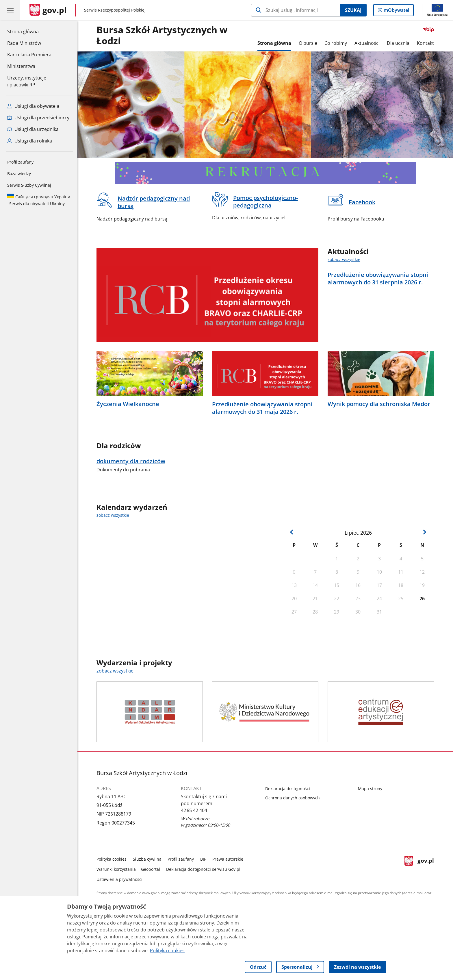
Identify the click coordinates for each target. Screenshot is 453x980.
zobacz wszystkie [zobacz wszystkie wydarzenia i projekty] (115, 671)
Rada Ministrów (24, 43)
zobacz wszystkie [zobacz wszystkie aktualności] (344, 259)
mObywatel (396, 11)
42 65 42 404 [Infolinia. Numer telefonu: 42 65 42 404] (194, 810)
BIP (203, 859)
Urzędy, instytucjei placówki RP (27, 81)
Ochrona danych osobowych (293, 798)
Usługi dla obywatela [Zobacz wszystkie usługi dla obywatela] (33, 106)
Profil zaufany (20, 162)
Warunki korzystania (116, 869)
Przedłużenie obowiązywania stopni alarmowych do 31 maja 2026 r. (262, 408)
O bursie (308, 43)
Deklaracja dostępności (288, 789)
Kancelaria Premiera (29, 55)
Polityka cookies (112, 859)
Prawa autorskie (228, 859)
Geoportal (151, 869)
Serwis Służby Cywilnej (29, 185)
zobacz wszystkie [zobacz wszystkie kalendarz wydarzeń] (113, 515)
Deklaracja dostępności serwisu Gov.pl (203, 869)
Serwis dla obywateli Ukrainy (39, 200)
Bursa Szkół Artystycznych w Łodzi (162, 36)
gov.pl (419, 868)
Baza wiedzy (19, 174)
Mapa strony (370, 789)
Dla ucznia (398, 43)
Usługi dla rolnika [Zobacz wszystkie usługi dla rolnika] (30, 141)
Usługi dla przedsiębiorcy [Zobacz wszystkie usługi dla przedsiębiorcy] (38, 118)
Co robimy (336, 43)
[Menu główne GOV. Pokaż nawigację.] (10, 10)
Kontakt (425, 43)
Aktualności (367, 43)
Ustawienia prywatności (119, 879)
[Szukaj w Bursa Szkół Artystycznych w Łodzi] (295, 10)
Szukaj (353, 10)
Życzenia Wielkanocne (128, 404)
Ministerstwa (21, 66)
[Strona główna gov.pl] (48, 10)
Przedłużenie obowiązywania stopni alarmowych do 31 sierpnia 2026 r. (378, 279)
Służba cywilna (147, 859)
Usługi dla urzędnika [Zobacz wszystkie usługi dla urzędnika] (33, 129)
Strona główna (29, 31)
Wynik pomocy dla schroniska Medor (379, 404)
